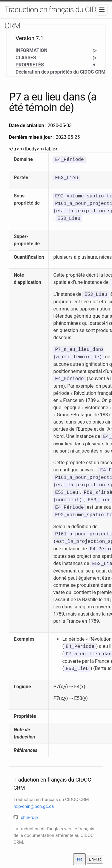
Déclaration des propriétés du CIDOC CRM (60, 72)
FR (79, 859)
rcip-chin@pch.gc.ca (34, 806)
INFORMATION (32, 50)
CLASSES (26, 58)
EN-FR (95, 859)
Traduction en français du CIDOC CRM (55, 18)
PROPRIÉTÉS (30, 65)
